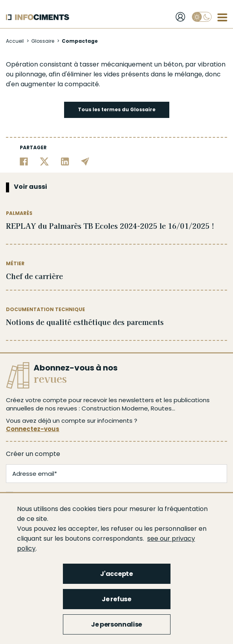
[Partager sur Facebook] (24, 161)
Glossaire (43, 41)
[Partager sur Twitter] (45, 161)
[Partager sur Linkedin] (65, 161)
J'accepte (116, 574)
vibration (212, 64)
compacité (82, 84)
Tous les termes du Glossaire (117, 109)
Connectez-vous (33, 429)
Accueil (15, 41)
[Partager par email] (85, 161)
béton (173, 64)
